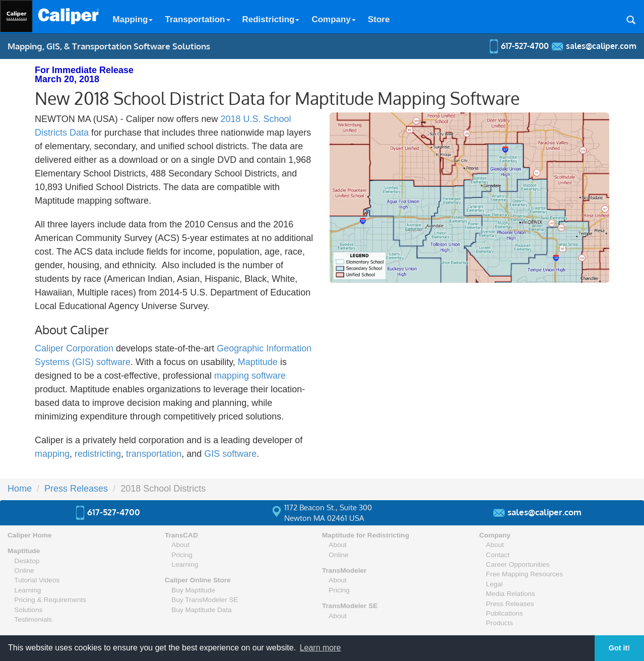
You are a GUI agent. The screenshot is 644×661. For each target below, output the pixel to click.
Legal (494, 584)
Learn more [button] (320, 648)
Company (333, 19)
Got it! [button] (619, 648)
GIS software (230, 454)
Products (499, 623)
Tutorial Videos (37, 580)
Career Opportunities (518, 564)
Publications (504, 613)
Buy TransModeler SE (205, 600)
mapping (52, 454)
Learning (27, 590)
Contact (498, 555)
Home (20, 489)
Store (379, 19)
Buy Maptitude (193, 590)
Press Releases (76, 489)
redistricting (98, 454)
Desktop (27, 561)
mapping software (250, 376)
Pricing (182, 555)
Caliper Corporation (74, 348)
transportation (154, 454)
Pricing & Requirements (50, 600)
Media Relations (510, 594)
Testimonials (33, 619)
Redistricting (271, 19)
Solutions (28, 610)
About (180, 545)
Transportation (197, 19)
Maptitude (258, 362)
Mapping (133, 19)
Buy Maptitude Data (201, 610)
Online (24, 570)
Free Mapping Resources (524, 574)
